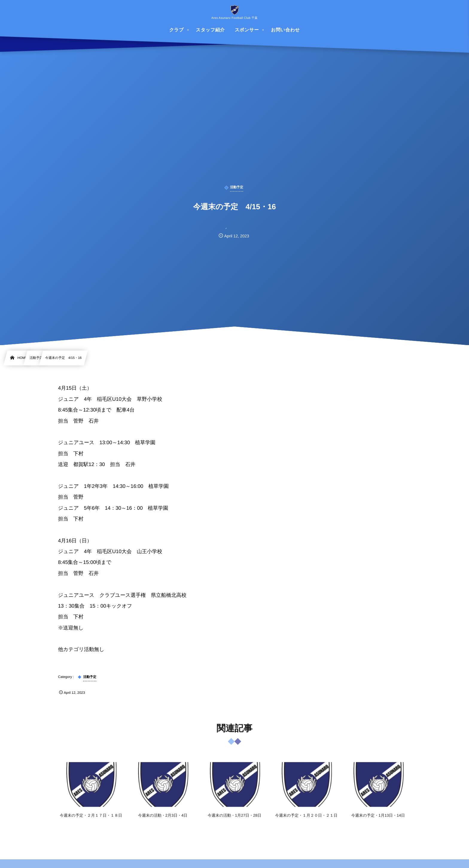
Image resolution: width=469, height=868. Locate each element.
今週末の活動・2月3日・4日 (163, 820)
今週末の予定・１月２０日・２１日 (306, 820)
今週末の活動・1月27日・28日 (234, 820)
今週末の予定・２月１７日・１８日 (91, 820)
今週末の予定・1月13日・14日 (378, 820)
